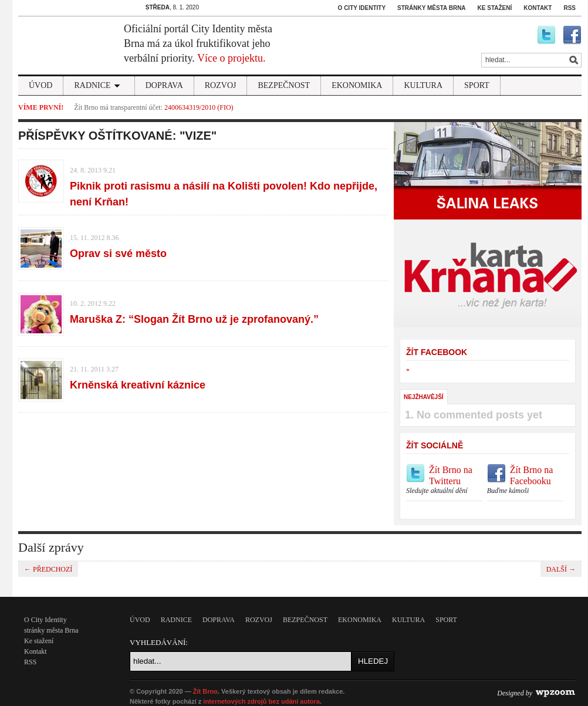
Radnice (99, 85)
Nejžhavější (424, 397)
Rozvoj (221, 85)
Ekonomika (357, 85)
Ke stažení (495, 8)
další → (561, 569)
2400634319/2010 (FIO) (199, 107)
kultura (423, 85)
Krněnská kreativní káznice (138, 385)
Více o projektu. (231, 58)
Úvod (40, 85)
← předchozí (48, 569)
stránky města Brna (431, 8)
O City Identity (362, 8)
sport (477, 85)
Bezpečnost (284, 85)
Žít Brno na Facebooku (526, 480)
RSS (570, 8)
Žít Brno (205, 691)
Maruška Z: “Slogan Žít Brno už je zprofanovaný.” (194, 319)
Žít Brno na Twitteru (445, 480)
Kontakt (538, 8)
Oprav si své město (118, 254)
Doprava (164, 85)
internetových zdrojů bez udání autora (261, 701)
